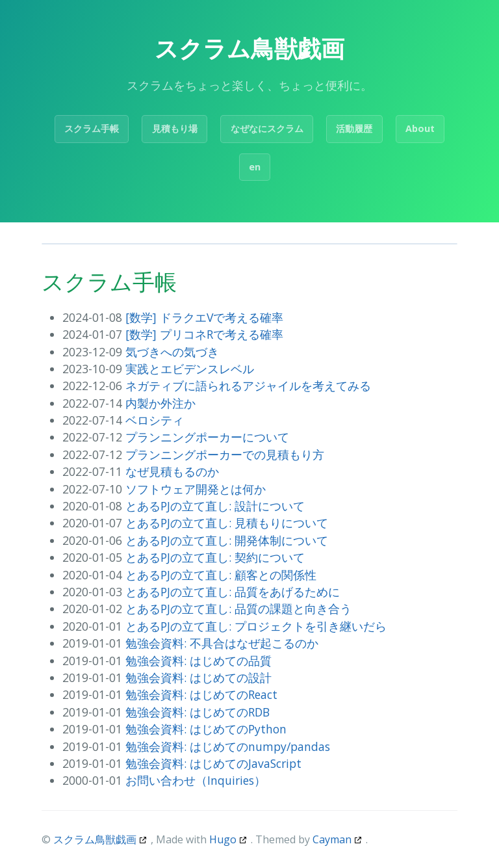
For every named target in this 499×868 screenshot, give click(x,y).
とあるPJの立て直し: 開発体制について (227, 540)
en (255, 167)
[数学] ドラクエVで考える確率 (204, 317)
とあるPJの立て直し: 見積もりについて (227, 523)
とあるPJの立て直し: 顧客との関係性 (221, 575)
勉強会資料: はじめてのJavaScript (213, 763)
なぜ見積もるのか (172, 471)
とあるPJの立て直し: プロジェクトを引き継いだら (256, 626)
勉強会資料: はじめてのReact (201, 694)
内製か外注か (160, 403)
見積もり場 (175, 128)
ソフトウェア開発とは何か (196, 489)
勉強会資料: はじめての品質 (198, 661)
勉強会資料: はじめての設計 (198, 677)
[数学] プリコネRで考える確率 (204, 334)
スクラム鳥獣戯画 (95, 839)
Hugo (223, 839)
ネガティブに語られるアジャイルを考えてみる (248, 386)
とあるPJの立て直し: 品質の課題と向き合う (238, 609)
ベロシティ (155, 420)
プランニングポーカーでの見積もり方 (225, 454)
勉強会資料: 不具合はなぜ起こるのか (222, 643)
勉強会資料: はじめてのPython (206, 729)
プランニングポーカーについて (207, 437)
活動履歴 (354, 128)
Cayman (332, 839)
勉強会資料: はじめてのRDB (198, 712)
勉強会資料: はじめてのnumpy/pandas (228, 746)
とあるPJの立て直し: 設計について (215, 506)
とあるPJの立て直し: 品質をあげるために (233, 592)
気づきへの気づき (172, 352)
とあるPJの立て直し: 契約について (215, 557)
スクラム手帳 (92, 128)
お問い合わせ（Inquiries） (196, 780)
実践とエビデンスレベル (190, 369)
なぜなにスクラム (267, 128)
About (420, 128)
